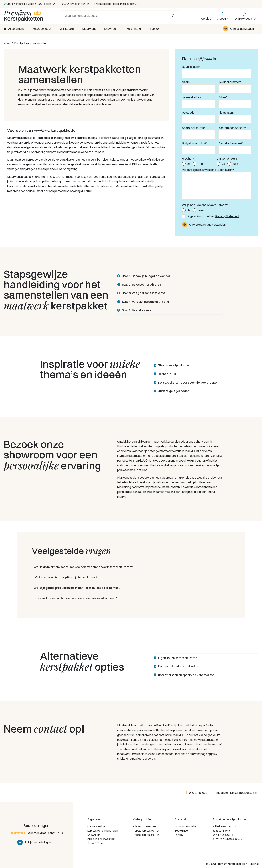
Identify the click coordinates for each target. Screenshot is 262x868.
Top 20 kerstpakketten (146, 831)
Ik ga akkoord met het (213, 216)
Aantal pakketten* (193, 128)
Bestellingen (182, 831)
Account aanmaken (186, 827)
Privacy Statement (227, 216)
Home (7, 44)
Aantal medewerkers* (232, 128)
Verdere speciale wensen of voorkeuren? (208, 170)
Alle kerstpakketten (144, 827)
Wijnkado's (68, 29)
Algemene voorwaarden (101, 839)
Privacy (179, 835)
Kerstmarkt (137, 29)
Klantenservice (96, 827)
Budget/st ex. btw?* (195, 143)
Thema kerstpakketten (146, 835)
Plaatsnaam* (227, 113)
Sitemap (254, 864)
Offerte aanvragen (242, 29)
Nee (201, 164)
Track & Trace (96, 843)
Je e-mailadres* (192, 97)
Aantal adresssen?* (231, 143)
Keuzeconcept (42, 29)
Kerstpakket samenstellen (103, 831)
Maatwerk (91, 29)
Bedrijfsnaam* (191, 67)
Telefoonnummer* (230, 82)
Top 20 (158, 29)
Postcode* (189, 113)
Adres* (223, 97)
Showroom (113, 29)
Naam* (186, 82)
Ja (189, 164)
